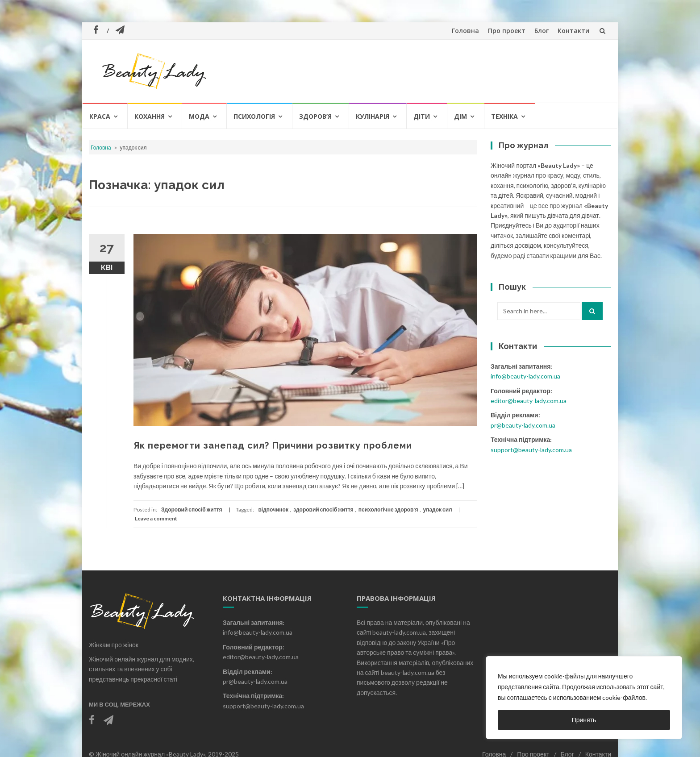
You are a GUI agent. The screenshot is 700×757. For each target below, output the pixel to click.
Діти (422, 116)
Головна (465, 31)
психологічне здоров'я (388, 510)
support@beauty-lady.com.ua (531, 450)
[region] (584, 698)
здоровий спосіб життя (323, 510)
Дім (460, 116)
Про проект (507, 31)
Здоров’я (315, 116)
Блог (542, 31)
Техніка (504, 116)
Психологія (254, 116)
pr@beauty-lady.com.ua (523, 425)
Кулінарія (373, 116)
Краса (100, 116)
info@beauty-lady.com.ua (525, 376)
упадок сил (438, 510)
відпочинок (273, 510)
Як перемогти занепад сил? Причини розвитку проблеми (273, 445)
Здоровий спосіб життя (192, 510)
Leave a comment (156, 518)
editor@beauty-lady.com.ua (529, 401)
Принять (584, 720)
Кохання (150, 116)
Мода (199, 116)
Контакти (573, 31)
